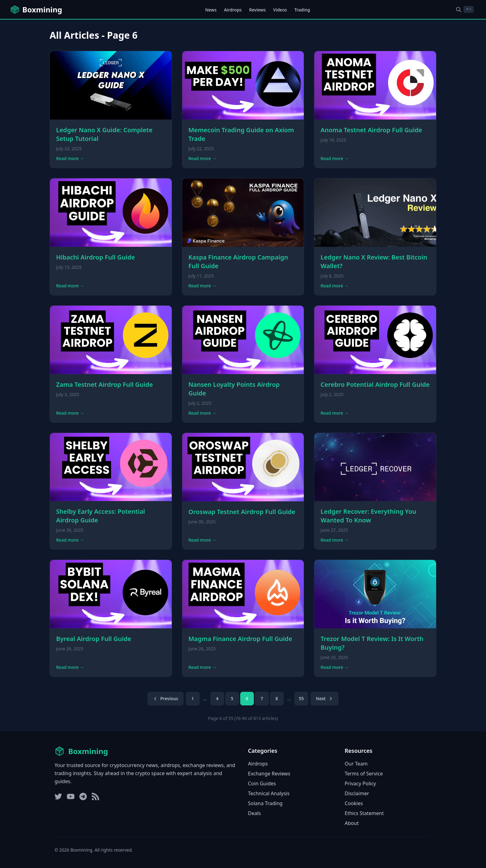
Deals (254, 813)
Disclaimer (357, 793)
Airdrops (233, 10)
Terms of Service (364, 774)
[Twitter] (58, 796)
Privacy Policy (360, 783)
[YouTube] (71, 796)
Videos (280, 10)
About (352, 823)
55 (301, 698)
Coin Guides (262, 783)
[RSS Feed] (95, 796)
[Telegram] (83, 796)
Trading (302, 10)
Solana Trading (265, 803)
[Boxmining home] (36, 10)
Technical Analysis (269, 793)
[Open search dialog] (465, 9)
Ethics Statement (364, 813)
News (211, 10)
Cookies (354, 803)
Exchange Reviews (269, 774)
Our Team (356, 764)
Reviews (258, 10)
